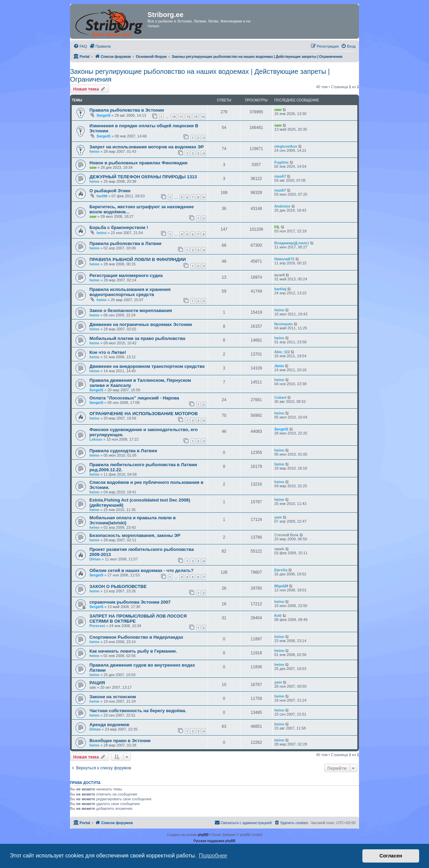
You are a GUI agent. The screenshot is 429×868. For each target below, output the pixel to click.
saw (278, 110)
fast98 (102, 196)
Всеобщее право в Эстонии (120, 741)
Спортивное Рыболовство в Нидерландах (136, 637)
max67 (280, 176)
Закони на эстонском (113, 697)
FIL (277, 227)
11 (181, 117)
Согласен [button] (391, 856)
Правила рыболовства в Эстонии (127, 110)
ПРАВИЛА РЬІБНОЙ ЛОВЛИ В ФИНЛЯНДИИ (138, 259)
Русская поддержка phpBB (214, 841)
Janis (279, 366)
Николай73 (284, 259)
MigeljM (281, 586)
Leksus (96, 439)
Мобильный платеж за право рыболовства (137, 338)
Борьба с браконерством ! (119, 227)
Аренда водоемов (109, 725)
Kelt (278, 616)
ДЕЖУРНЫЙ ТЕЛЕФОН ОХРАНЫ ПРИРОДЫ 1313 (143, 177)
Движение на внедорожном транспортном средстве (147, 366)
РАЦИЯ (97, 683)
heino (94, 151)
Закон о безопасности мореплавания (131, 310)
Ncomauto (284, 324)
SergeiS (104, 115)
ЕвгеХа (281, 570)
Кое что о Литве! (108, 352)
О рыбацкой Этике (110, 191)
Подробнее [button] (213, 856)
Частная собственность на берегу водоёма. (138, 711)
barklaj (280, 289)
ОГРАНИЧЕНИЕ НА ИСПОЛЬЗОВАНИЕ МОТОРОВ (144, 414)
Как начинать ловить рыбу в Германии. (133, 651)
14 (203, 117)
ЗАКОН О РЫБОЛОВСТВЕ (118, 586)
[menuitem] (80, 46)
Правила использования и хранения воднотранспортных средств (130, 292)
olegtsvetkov (286, 146)
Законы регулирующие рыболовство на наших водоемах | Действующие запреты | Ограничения (200, 75)
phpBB (203, 835)
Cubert (280, 397)
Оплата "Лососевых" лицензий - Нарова (134, 398)
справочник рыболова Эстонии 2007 (130, 602)
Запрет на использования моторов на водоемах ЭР (147, 147)
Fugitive (281, 162)
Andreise (282, 206)
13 (195, 117)
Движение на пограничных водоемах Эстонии (141, 324)
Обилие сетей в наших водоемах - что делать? (141, 570)
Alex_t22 (282, 352)
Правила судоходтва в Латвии (123, 451)
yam (278, 517)
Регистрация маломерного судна (126, 275)
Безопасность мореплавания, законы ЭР (135, 535)
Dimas (95, 559)
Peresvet (97, 626)
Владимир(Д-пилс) (292, 243)
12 (188, 117)
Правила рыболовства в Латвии (125, 243)
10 (174, 117)
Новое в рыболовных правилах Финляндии (138, 163)
